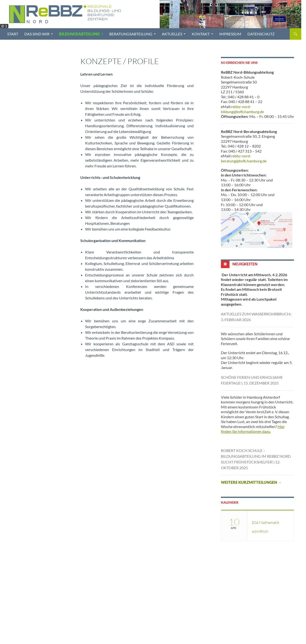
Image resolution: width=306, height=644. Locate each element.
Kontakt (201, 34)
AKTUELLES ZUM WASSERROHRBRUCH (255, 314)
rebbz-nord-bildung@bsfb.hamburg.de (242, 109)
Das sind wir (37, 34)
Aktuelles (172, 34)
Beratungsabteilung (131, 34)
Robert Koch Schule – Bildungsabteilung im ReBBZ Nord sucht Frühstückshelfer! (256, 456)
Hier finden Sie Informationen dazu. (253, 429)
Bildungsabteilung (79, 34)
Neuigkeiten (245, 264)
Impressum (230, 34)
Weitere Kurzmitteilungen (251, 482)
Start (13, 34)
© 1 (4, 26)
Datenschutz (261, 34)
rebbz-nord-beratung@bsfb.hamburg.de (244, 158)
